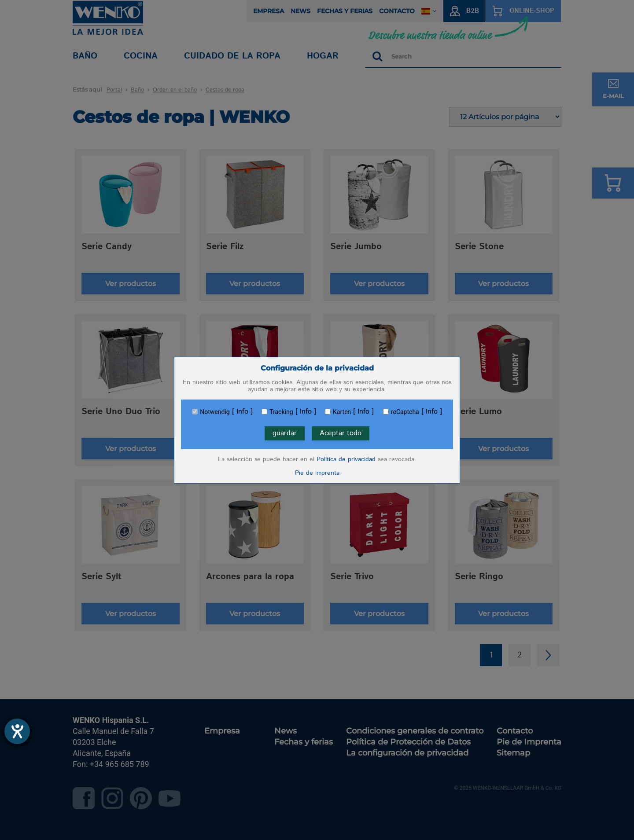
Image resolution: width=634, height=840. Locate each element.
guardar (285, 433)
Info (242, 412)
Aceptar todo (341, 433)
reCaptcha (405, 412)
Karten (342, 412)
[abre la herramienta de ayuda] (17, 731)
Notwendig (215, 412)
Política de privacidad (346, 459)
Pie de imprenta (317, 473)
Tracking (281, 412)
